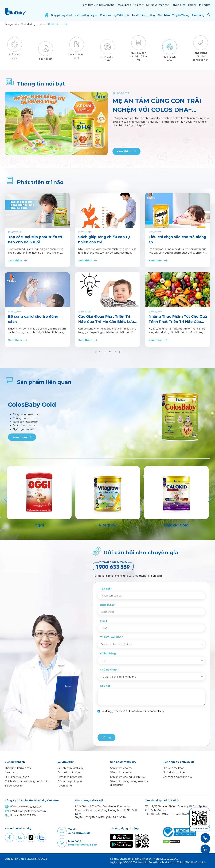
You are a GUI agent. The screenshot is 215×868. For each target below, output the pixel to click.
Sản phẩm (164, 15)
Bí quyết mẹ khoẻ (62, 15)
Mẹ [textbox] (103, 661)
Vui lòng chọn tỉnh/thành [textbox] (116, 644)
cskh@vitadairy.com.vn (32, 811)
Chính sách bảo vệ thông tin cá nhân (27, 781)
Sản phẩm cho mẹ (121, 768)
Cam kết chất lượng (69, 772)
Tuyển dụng (179, 5)
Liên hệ (192, 5)
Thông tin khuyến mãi (18, 768)
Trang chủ (11, 24)
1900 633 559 (28, 815)
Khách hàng (108, 653)
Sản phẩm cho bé (121, 772)
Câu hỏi (105, 686)
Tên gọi (105, 589)
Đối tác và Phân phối (158, 5)
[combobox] (151, 644)
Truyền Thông (181, 15)
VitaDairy (138, 5)
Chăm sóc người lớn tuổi (115, 15)
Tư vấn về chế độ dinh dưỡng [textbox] (119, 677)
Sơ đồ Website (14, 786)
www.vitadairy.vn (31, 807)
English (206, 5)
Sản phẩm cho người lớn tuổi (128, 777)
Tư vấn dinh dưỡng (143, 15)
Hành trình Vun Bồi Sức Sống (98, 5)
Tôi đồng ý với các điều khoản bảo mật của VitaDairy (133, 711)
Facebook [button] (9, 837)
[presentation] (124, 723)
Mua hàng (198, 15)
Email (103, 621)
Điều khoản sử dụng (17, 777)
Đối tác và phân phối (70, 781)
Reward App (124, 5)
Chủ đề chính (109, 670)
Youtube (20, 837)
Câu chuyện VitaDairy (70, 768)
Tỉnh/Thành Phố (111, 637)
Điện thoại (107, 605)
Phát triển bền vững (70, 777)
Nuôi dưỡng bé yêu (86, 15)
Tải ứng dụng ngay (200, 829)
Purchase (62, 843)
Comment (62, 831)
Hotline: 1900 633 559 (83, 845)
